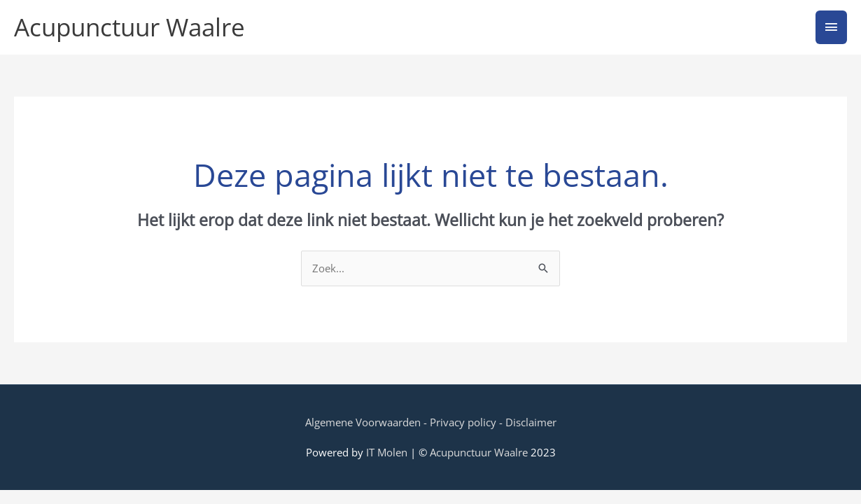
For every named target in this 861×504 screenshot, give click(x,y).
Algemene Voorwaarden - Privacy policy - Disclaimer (431, 422)
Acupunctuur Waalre (129, 27)
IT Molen (387, 452)
